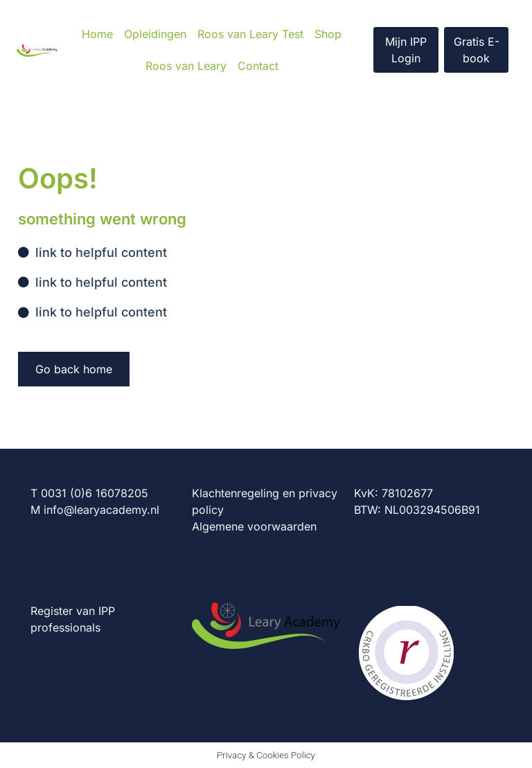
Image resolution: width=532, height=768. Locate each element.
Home (97, 34)
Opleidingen (155, 34)
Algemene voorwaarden (254, 526)
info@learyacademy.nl (101, 510)
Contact (258, 66)
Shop (328, 34)
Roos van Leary (186, 66)
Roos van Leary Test (250, 34)
